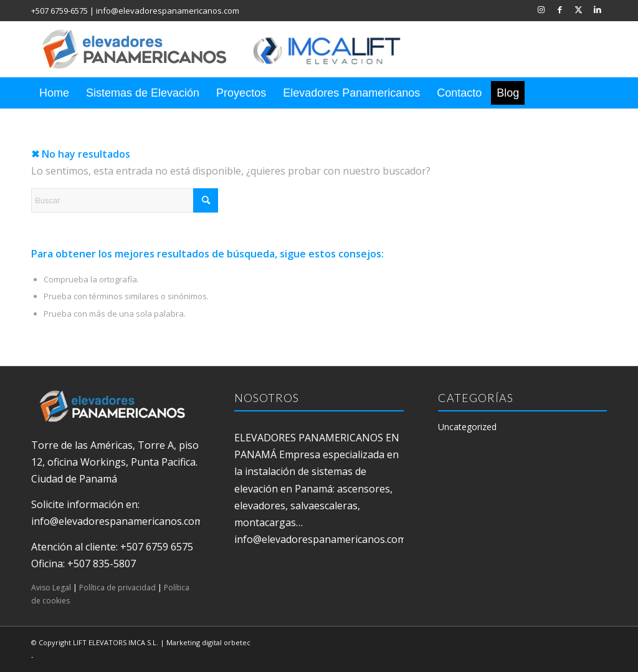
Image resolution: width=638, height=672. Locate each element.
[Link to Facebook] (560, 9)
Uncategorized (467, 427)
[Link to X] (578, 9)
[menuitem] (54, 93)
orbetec (237, 642)
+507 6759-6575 (60, 11)
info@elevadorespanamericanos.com (168, 11)
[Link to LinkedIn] (598, 9)
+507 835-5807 (102, 564)
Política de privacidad (117, 588)
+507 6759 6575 (157, 547)
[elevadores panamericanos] (234, 49)
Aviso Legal (51, 588)
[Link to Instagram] (541, 9)
